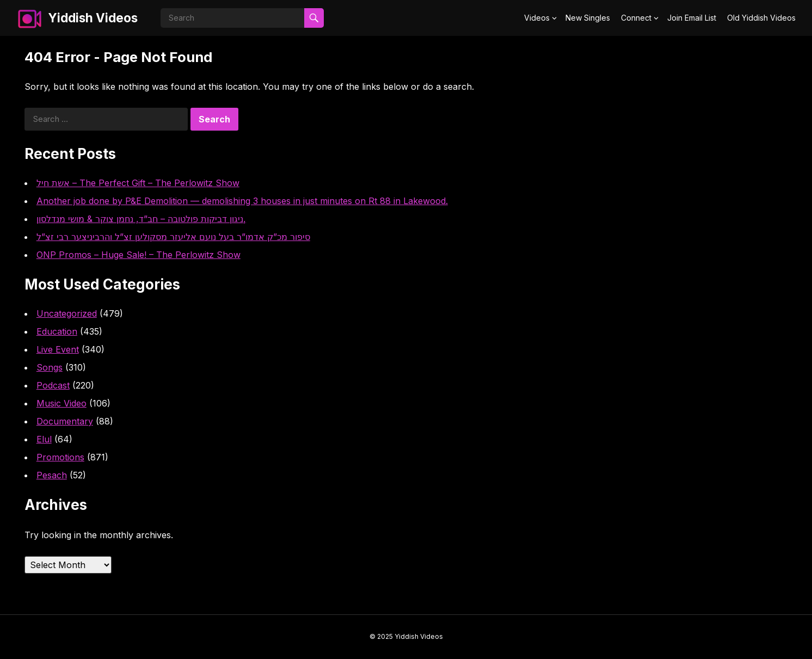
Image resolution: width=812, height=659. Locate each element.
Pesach (52, 475)
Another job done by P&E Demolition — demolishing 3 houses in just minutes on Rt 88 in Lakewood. (242, 201)
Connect (636, 18)
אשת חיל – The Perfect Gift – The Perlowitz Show (138, 183)
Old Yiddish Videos (761, 18)
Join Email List (692, 18)
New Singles (588, 18)
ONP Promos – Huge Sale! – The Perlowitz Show (139, 255)
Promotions (60, 457)
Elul (44, 439)
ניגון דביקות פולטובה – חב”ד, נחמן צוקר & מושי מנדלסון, (141, 219)
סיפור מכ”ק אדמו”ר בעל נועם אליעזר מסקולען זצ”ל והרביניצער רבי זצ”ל (173, 237)
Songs (50, 367)
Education (57, 331)
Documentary (65, 421)
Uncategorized (67, 313)
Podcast (53, 385)
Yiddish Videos (93, 18)
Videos (537, 18)
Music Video (61, 403)
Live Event (58, 349)
